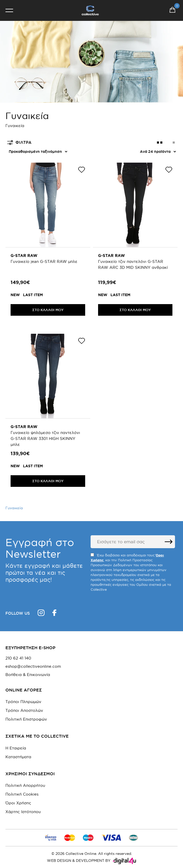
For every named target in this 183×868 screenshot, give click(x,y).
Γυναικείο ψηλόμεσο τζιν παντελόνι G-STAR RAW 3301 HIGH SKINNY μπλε (45, 439)
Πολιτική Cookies (22, 794)
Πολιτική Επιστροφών (26, 719)
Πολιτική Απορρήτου (25, 785)
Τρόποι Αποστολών (24, 710)
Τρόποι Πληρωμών (23, 702)
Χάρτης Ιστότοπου (23, 812)
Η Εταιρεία (16, 748)
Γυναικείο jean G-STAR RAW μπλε (44, 261)
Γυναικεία (14, 508)
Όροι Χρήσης (18, 803)
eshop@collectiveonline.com (33, 666)
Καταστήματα (18, 757)
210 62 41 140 (18, 658)
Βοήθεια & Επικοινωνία (28, 675)
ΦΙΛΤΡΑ (19, 143)
